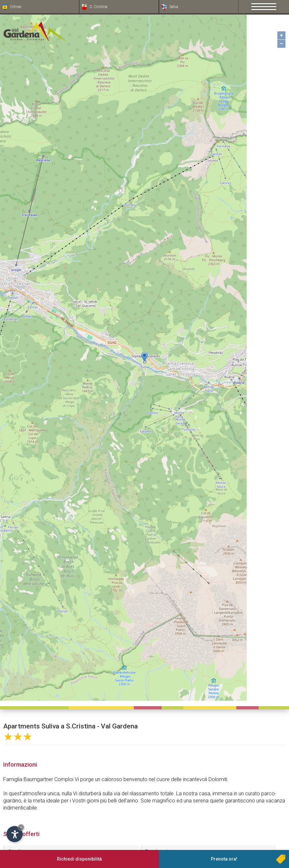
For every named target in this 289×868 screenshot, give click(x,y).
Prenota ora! (224, 859)
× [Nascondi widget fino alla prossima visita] (21, 827)
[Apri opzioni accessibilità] (15, 834)
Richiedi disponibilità (79, 859)
